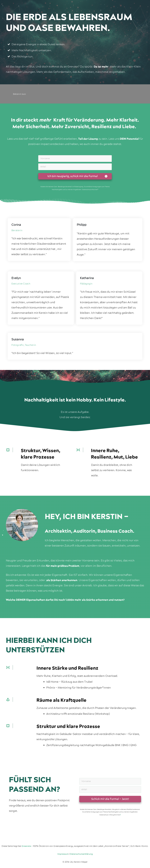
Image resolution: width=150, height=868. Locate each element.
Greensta (26, 846)
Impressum (63, 854)
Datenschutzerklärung (81, 854)
